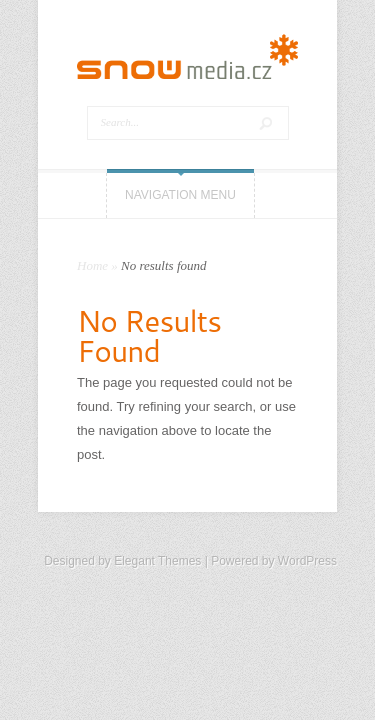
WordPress (307, 561)
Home (92, 265)
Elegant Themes (157, 561)
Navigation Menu (180, 195)
